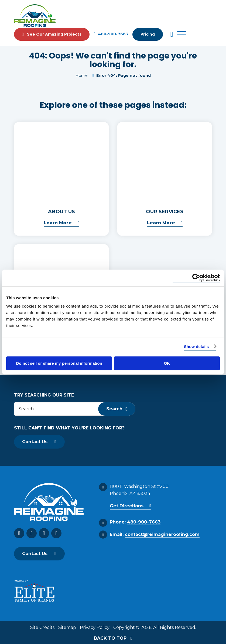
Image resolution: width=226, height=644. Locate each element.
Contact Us (35, 442)
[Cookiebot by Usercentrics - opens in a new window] (196, 278)
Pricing (148, 34)
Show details (196, 347)
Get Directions (127, 506)
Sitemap (67, 627)
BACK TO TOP (113, 638)
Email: (155, 535)
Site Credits (42, 627)
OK (167, 363)
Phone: (135, 522)
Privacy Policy (95, 627)
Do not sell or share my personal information (59, 363)
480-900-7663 (111, 34)
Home (82, 75)
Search (117, 409)
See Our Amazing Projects (52, 34)
